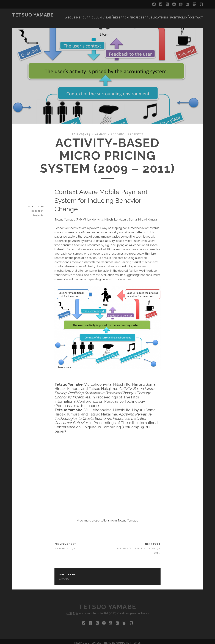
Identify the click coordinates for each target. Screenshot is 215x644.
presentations (101, 518)
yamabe (100, 132)
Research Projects (130, 15)
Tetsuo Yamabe (33, 15)
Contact (196, 15)
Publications (157, 15)
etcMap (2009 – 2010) (69, 546)
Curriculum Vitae (99, 15)
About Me (75, 15)
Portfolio (179, 15)
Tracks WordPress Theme (92, 640)
